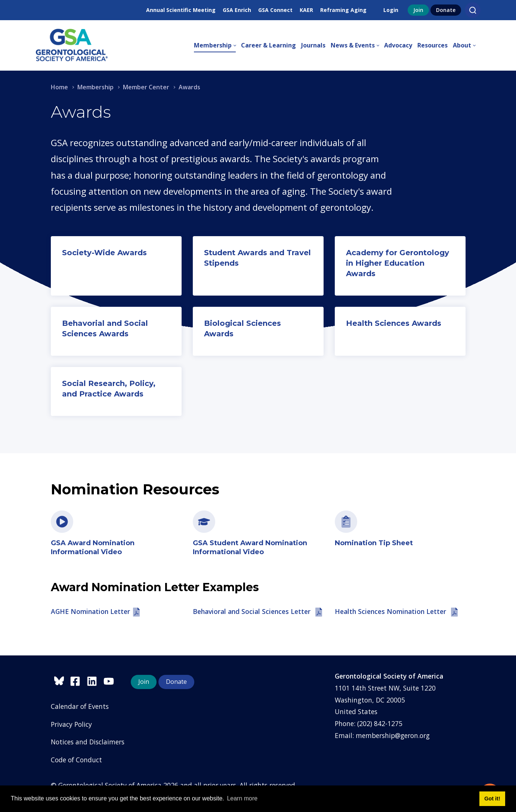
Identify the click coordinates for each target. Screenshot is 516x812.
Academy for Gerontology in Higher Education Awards (398, 263)
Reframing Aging (343, 10)
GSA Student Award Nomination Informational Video (250, 547)
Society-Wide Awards (104, 253)
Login (391, 10)
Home (59, 87)
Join (418, 10)
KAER (306, 10)
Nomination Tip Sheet (374, 543)
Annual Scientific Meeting (181, 10)
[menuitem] (217, 46)
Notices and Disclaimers (88, 742)
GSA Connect (275, 10)
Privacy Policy (71, 724)
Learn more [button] (242, 798)
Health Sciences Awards (394, 323)
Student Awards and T (248, 253)
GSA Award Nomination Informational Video (93, 547)
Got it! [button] (492, 799)
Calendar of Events (80, 706)
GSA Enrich (237, 10)
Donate (446, 10)
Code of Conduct (76, 760)
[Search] (473, 10)
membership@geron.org (393, 735)
